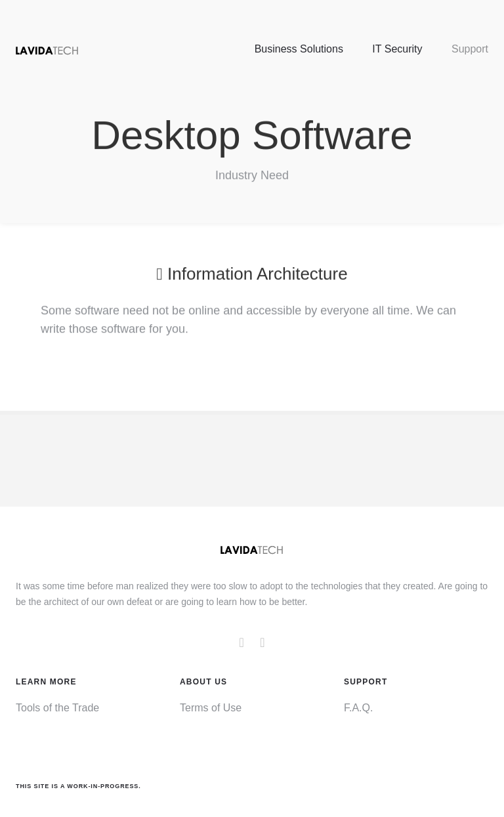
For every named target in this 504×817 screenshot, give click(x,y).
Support (470, 49)
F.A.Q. (358, 708)
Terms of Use (211, 708)
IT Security (397, 49)
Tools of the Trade (57, 708)
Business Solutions (299, 49)
